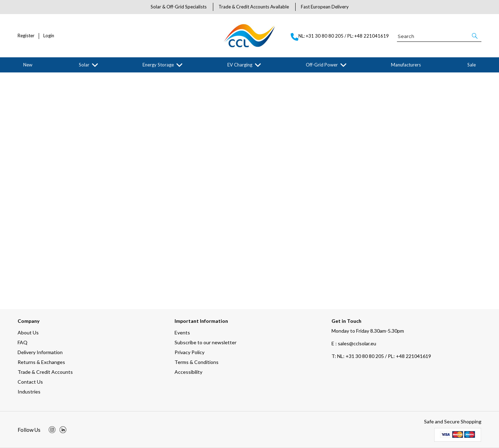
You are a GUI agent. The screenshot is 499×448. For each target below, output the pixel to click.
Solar (84, 65)
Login (49, 36)
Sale (472, 65)
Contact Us (30, 382)
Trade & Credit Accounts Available (254, 7)
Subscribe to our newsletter (206, 342)
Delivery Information (40, 352)
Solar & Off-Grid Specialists (179, 7)
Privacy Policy (190, 352)
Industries (29, 392)
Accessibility (188, 372)
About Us (28, 332)
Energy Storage (158, 65)
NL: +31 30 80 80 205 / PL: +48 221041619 (381, 356)
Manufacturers (406, 65)
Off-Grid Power (322, 65)
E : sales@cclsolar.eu (354, 343)
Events (182, 332)
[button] (475, 36)
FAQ (23, 342)
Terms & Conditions (197, 362)
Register (26, 36)
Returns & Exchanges (41, 362)
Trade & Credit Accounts (45, 372)
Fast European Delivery (325, 7)
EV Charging (240, 65)
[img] (52, 430)
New (28, 65)
